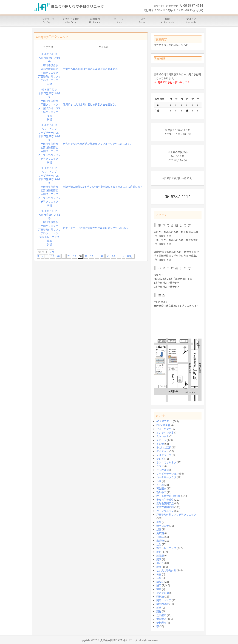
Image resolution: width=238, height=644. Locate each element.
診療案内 (95, 20)
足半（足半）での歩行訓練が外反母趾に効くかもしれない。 (96, 228)
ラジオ (160, 466)
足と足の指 (163, 593)
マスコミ (191, 20)
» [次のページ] (123, 256)
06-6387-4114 (49, 54)
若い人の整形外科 (166, 570)
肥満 (159, 559)
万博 (159, 481)
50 (108, 256)
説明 (49, 84)
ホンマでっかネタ (166, 462)
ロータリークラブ (166, 477)
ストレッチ (163, 436)
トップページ (47, 20)
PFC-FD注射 (163, 425)
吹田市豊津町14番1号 (49, 60)
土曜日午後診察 (49, 65)
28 (69, 256)
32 (92, 256)
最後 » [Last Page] (130, 256)
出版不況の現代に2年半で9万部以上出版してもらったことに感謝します (103, 187)
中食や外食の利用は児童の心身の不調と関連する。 (91, 69)
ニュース (119, 20)
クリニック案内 (71, 20)
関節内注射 (163, 604)
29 (75, 256)
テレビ (160, 459)
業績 (167, 20)
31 (86, 256)
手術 (159, 522)
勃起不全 (161, 492)
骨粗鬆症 (161, 623)
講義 (159, 589)
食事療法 (161, 615)
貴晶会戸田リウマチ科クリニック (77, 7)
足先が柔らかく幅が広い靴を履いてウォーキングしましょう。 (97, 144)
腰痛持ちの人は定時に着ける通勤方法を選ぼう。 (90, 104)
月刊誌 (160, 537)
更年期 (160, 533)
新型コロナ (163, 526)
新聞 (159, 529)
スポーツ (161, 440)
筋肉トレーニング (49, 237)
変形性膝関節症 (49, 147)
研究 (143, 20)
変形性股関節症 (49, 69)
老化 (159, 552)
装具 (49, 241)
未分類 (160, 541)
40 (102, 256)
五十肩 (160, 485)
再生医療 (161, 488)
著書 (159, 574)
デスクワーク (164, 455)
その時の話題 (164, 447)
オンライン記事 (165, 432)
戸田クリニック (49, 73)
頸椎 (159, 611)
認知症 (160, 582)
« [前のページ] (43, 256)
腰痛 (49, 116)
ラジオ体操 (163, 470)
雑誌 (159, 608)
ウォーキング (49, 129)
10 (53, 256)
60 (114, 256)
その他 (160, 444)
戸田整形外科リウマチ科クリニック (49, 78)
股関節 (160, 555)
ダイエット (163, 451)
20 (58, 256)
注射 (159, 544)
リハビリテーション (49, 132)
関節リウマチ (164, 600)
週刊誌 (160, 596)
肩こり (160, 563)
